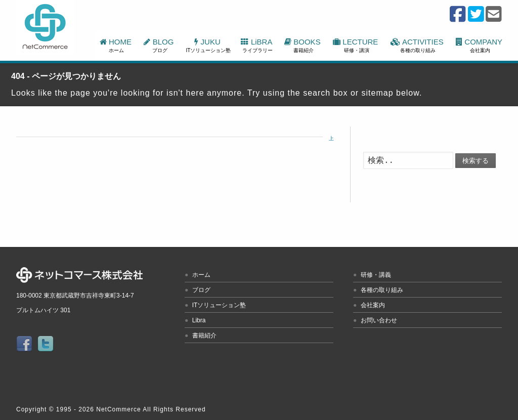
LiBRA (257, 45)
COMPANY (480, 45)
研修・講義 (376, 275)
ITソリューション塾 (219, 305)
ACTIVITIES (418, 45)
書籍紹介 (204, 335)
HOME (117, 45)
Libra (199, 320)
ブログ (201, 290)
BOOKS (304, 45)
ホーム (201, 275)
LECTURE (357, 45)
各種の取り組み (382, 290)
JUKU (209, 45)
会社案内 (373, 305)
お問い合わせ (379, 320)
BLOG (160, 45)
